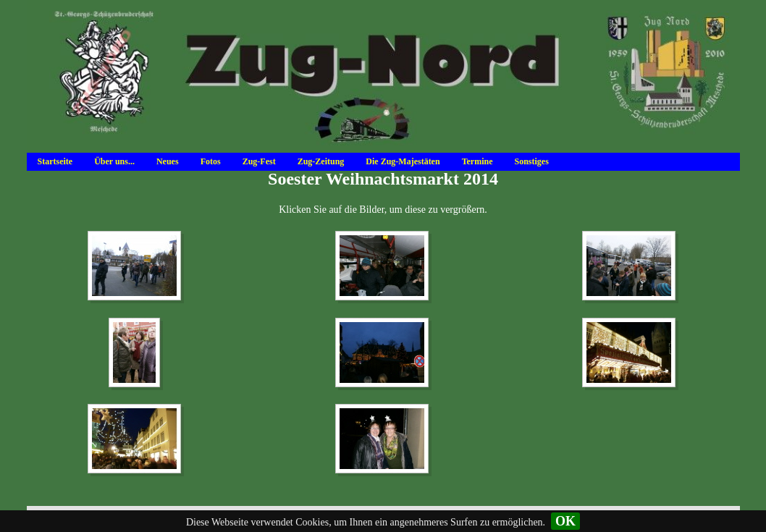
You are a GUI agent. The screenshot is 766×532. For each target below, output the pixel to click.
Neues (168, 161)
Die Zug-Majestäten (403, 161)
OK (565, 521)
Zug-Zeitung (321, 161)
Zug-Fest (259, 161)
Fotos (211, 161)
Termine (477, 161)
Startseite (55, 161)
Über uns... (114, 161)
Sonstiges (532, 161)
